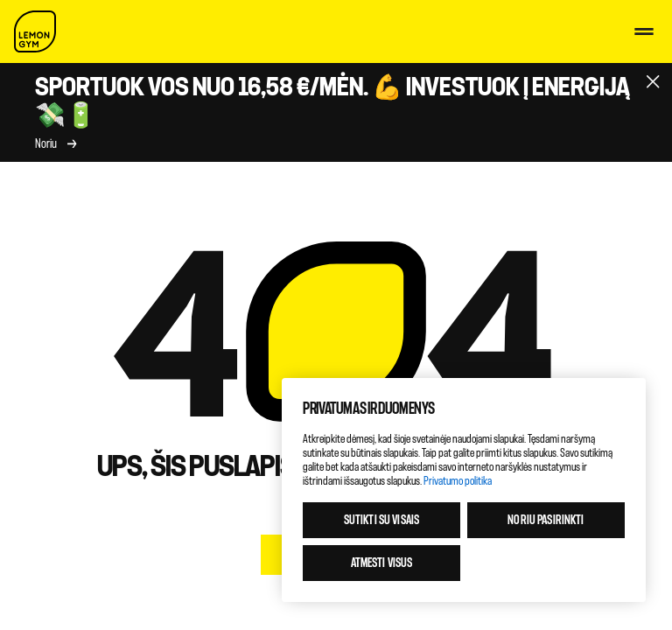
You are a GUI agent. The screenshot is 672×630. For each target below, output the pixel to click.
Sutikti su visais (381, 520)
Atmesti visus (382, 563)
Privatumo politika (458, 481)
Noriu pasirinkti (546, 520)
